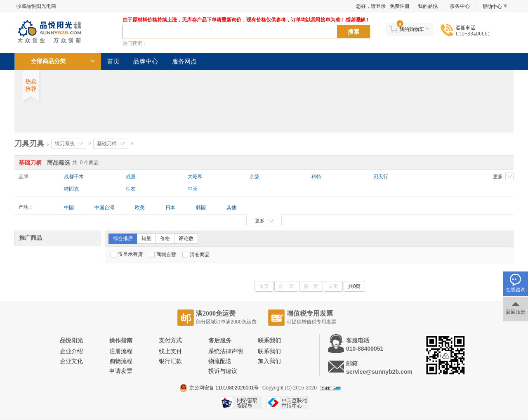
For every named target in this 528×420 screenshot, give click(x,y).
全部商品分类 (48, 61)
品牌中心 (146, 61)
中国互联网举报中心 (287, 403)
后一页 (311, 286)
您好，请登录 (371, 6)
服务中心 (460, 6)
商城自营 (163, 255)
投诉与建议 (223, 371)
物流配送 (220, 361)
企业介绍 (71, 351)
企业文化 (71, 361)
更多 (503, 176)
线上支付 (170, 351)
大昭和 (195, 177)
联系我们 (269, 351)
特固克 (71, 189)
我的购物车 (412, 29)
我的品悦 (428, 6)
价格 (165, 238)
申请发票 (121, 371)
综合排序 (123, 238)
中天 (193, 189)
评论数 (186, 238)
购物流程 (121, 361)
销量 (146, 238)
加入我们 (269, 361)
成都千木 (74, 177)
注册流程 (121, 351)
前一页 (286, 286)
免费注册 (400, 6)
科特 (316, 177)
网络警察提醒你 (241, 403)
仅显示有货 (127, 254)
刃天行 (381, 177)
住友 (131, 189)
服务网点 (184, 61)
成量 (131, 177)
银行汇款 (170, 361)
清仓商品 (196, 255)
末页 (333, 286)
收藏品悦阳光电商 (36, 6)
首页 (113, 61)
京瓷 (255, 177)
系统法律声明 (226, 351)
